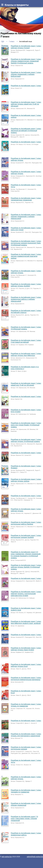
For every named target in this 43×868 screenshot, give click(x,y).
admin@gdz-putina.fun (35, 857)
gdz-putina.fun (7, 857)
